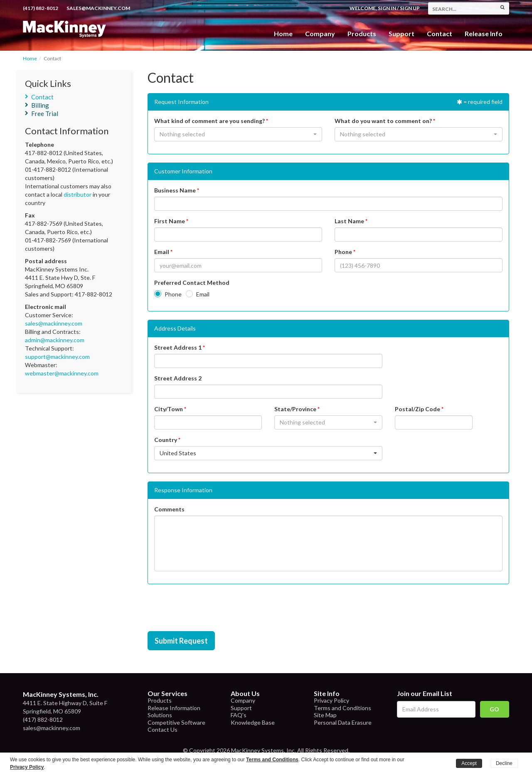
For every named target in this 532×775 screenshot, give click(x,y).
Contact (440, 33)
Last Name (349, 221)
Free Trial (45, 114)
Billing (40, 105)
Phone (343, 252)
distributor (78, 194)
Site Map (325, 715)
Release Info (484, 33)
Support (401, 33)
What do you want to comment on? (383, 121)
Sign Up (410, 8)
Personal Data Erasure (343, 722)
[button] (238, 134)
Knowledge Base (253, 722)
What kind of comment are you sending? (209, 121)
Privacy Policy (331, 700)
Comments (169, 509)
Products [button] (362, 33)
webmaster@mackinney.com (62, 373)
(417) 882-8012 (41, 8)
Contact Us (163, 729)
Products (160, 700)
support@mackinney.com (57, 357)
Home (283, 33)
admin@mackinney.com (55, 340)
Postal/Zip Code (417, 409)
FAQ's (239, 715)
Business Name (175, 190)
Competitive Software (176, 722)
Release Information (174, 708)
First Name (170, 221)
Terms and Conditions (342, 708)
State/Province (295, 409)
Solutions (160, 715)
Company (320, 33)
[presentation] (211, 609)
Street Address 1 (178, 347)
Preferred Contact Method (192, 283)
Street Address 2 (178, 378)
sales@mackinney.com (98, 8)
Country (166, 440)
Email (162, 252)
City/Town (169, 409)
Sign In (387, 8)
